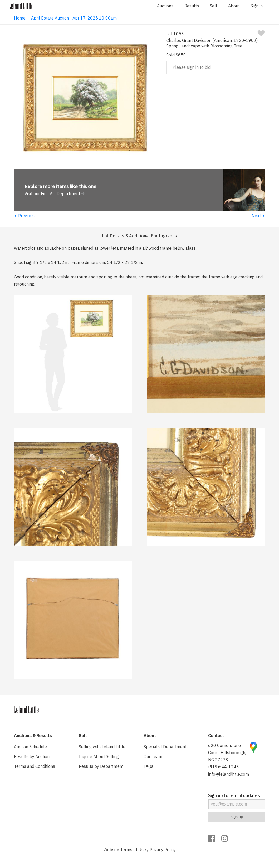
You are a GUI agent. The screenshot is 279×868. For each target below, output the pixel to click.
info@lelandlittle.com (229, 774)
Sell (213, 6)
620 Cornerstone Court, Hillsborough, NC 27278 (227, 753)
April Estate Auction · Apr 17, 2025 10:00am (74, 18)
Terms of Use (133, 850)
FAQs (148, 766)
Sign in (257, 6)
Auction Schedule (30, 747)
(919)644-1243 (224, 767)
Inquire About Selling (99, 756)
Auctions (165, 6)
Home (20, 18)
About (234, 6)
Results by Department (101, 766)
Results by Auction (32, 756)
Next (258, 216)
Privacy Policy (163, 850)
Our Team (153, 756)
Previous (24, 216)
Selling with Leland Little (102, 747)
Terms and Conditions (35, 766)
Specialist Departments (166, 747)
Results (192, 6)
